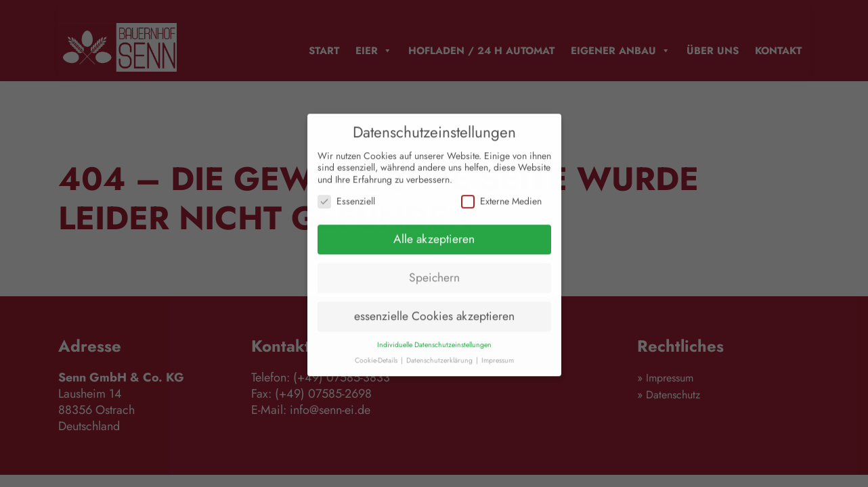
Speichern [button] (434, 283)
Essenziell (346, 207)
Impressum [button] (498, 366)
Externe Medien (501, 207)
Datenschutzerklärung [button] (440, 366)
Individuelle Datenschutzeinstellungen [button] (434, 351)
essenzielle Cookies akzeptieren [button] (434, 322)
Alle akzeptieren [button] (434, 245)
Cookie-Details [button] (377, 366)
